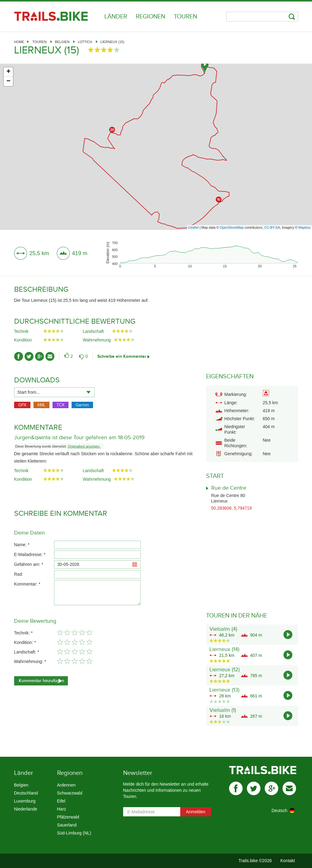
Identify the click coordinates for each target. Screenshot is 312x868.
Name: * (22, 545)
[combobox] (54, 392)
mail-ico (50, 356)
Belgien (62, 42)
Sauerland (67, 825)
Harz (62, 809)
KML (41, 405)
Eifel (61, 801)
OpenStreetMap (232, 227)
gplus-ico (39, 356)
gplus (271, 788)
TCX (60, 405)
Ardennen (66, 785)
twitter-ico (29, 356)
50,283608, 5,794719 (232, 508)
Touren (185, 17)
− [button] (8, 81)
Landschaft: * (27, 652)
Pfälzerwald (68, 817)
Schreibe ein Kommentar (122, 356)
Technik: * (23, 633)
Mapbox (304, 227)
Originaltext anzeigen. (84, 446)
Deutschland (26, 793)
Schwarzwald (70, 793)
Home (19, 42)
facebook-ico (19, 356)
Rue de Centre (229, 488)
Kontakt (288, 861)
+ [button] (8, 72)
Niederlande (26, 809)
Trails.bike (51, 16)
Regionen (150, 17)
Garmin (82, 405)
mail (289, 788)
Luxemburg (25, 801)
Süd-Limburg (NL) (74, 833)
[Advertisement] (156, 179)
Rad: (19, 574)
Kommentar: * (27, 584)
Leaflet (194, 227)
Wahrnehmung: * (30, 661)
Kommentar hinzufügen (41, 681)
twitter (254, 788)
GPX (22, 405)
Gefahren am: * (29, 564)
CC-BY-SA (272, 227)
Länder (116, 17)
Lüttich (85, 42)
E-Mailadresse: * (30, 554)
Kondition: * (25, 642)
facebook (236, 788)
